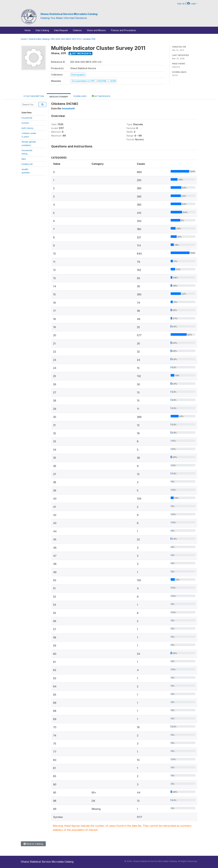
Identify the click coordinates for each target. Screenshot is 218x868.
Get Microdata (80, 53)
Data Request (61, 30)
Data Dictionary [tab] (59, 97)
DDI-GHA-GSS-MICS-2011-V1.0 (66, 39)
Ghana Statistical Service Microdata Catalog (69, 14)
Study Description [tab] (34, 96)
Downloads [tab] (80, 96)
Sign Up (181, 4)
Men (24, 159)
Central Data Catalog (39, 39)
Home (28, 30)
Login (191, 4)
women (25, 123)
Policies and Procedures (123, 30)
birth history (28, 128)
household (27, 118)
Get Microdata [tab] (101, 96)
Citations (77, 30)
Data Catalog (42, 30)
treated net (27, 164)
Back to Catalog (33, 844)
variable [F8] (89, 39)
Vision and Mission (96, 30)
